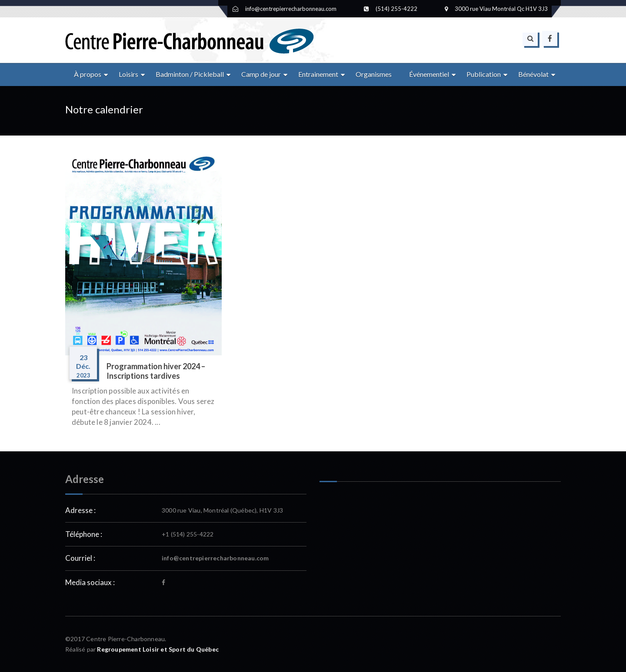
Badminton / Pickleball (190, 74)
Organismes (374, 74)
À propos (88, 74)
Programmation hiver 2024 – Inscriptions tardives (156, 371)
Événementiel (429, 74)
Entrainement (318, 74)
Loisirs (128, 74)
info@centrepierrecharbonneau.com (215, 558)
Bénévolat (533, 74)
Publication (484, 74)
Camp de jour (261, 74)
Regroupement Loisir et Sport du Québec (158, 649)
